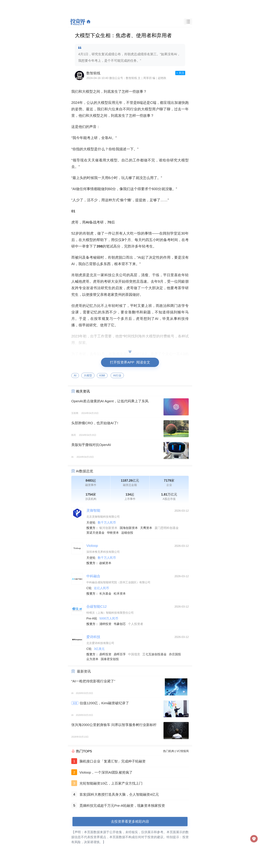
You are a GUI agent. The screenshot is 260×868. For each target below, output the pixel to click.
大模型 (88, 376)
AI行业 (117, 376)
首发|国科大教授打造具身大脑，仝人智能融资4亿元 (119, 794)
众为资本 (92, 659)
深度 (75, 703)
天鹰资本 (146, 528)
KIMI (102, 376)
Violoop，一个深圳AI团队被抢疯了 (106, 772)
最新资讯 (84, 671)
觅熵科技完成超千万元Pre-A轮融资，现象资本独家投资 (122, 806)
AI (75, 376)
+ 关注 (180, 73)
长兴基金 (105, 594)
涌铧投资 (105, 624)
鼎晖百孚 (120, 654)
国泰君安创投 (110, 659)
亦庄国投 (175, 654)
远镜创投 (127, 533)
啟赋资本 (105, 563)
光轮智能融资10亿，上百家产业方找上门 (111, 783)
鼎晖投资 (105, 654)
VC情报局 (183, 751)
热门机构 (169, 751)
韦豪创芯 (120, 624)
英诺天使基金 (95, 533)
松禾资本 (120, 594)
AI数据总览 (85, 471)
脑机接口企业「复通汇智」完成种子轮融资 (113, 761)
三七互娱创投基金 (155, 654)
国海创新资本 (129, 528)
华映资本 (113, 533)
